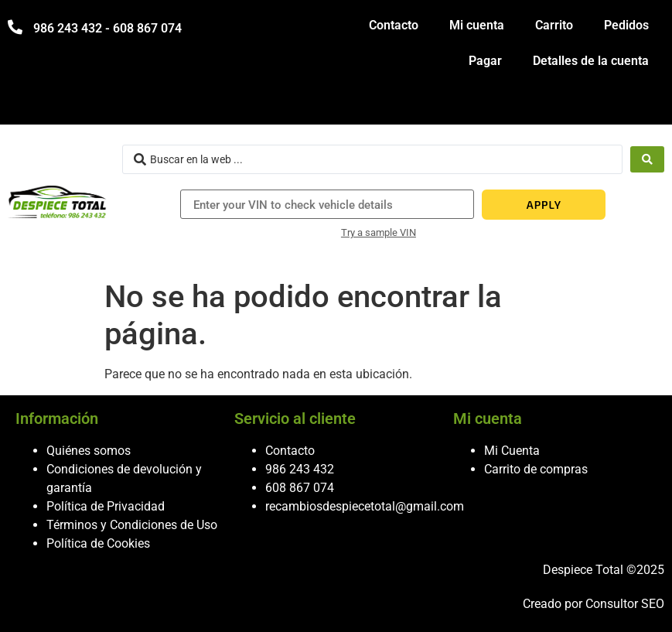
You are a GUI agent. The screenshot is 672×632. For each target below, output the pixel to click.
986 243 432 (300, 469)
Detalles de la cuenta (591, 61)
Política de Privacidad (106, 506)
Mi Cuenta (512, 451)
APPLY (544, 205)
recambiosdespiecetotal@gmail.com (365, 506)
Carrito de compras (536, 469)
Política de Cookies (98, 543)
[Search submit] (647, 159)
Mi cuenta (477, 25)
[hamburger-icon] (647, 106)
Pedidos (626, 25)
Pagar (485, 61)
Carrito (554, 25)
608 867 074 (300, 488)
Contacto (394, 25)
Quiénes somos (89, 451)
